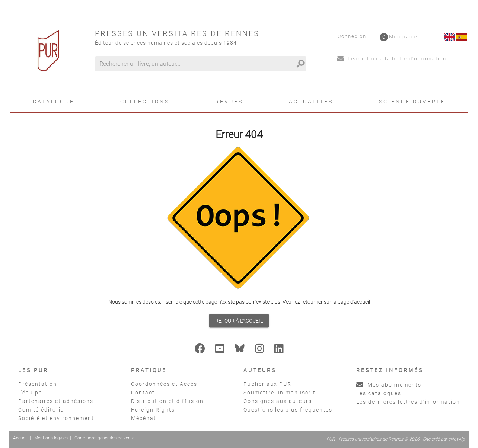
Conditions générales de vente (104, 438)
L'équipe (30, 393)
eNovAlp (457, 439)
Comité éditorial (42, 410)
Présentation (38, 384)
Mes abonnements (389, 385)
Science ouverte (412, 102)
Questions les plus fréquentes (288, 410)
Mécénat (144, 418)
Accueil (20, 438)
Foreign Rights (153, 410)
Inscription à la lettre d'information (392, 59)
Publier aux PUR (267, 384)
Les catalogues (379, 393)
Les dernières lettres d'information (408, 402)
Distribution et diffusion (167, 401)
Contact (143, 393)
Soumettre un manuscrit (280, 393)
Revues (229, 102)
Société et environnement (56, 418)
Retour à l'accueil (239, 321)
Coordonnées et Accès (164, 384)
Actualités (311, 102)
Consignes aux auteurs (278, 401)
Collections (145, 102)
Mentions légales (51, 438)
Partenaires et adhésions (56, 401)
